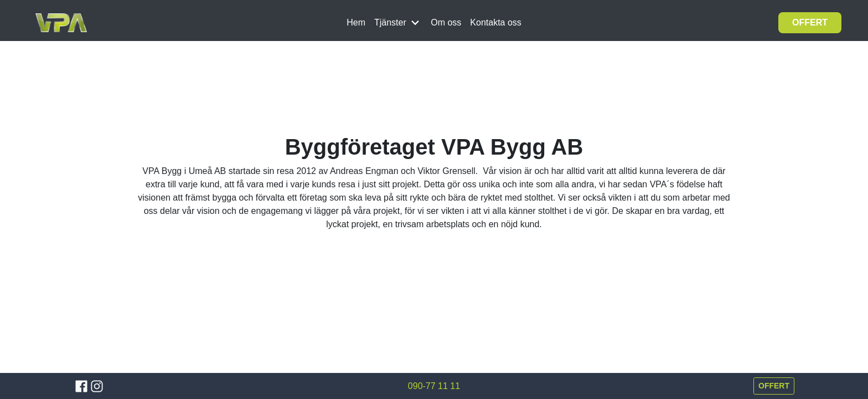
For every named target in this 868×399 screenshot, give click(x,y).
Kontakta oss (496, 22)
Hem (356, 22)
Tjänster (398, 23)
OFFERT (810, 22)
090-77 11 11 (434, 386)
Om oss (446, 22)
